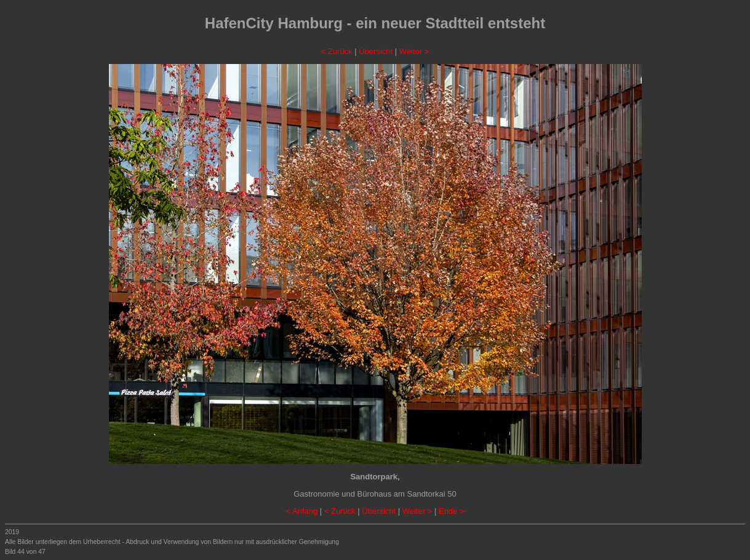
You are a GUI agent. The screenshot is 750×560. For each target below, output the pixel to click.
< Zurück (337, 51)
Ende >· (453, 511)
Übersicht (376, 51)
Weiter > (414, 51)
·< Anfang (301, 511)
